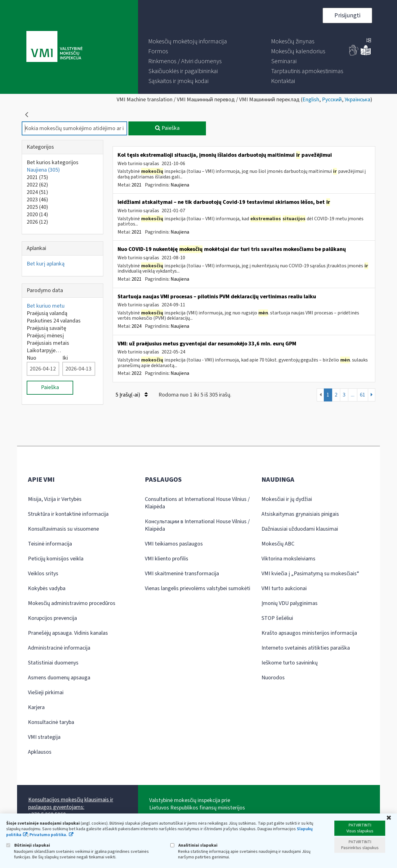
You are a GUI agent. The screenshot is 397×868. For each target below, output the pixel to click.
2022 (37, 185)
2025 (37, 207)
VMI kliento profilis (167, 559)
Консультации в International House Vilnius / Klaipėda (197, 525)
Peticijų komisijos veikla (56, 559)
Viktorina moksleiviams (288, 559)
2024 (37, 192)
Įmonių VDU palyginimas (290, 603)
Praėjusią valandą (47, 313)
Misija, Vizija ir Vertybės (55, 499)
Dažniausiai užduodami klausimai (300, 529)
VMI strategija (44, 737)
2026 (37, 222)
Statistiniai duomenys (53, 663)
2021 (37, 177)
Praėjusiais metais (48, 343)
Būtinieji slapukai (28, 845)
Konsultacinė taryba (51, 722)
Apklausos (40, 752)
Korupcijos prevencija (52, 618)
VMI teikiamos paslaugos (174, 544)
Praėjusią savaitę (46, 328)
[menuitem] (188, 42)
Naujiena (43, 170)
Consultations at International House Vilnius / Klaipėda (197, 503)
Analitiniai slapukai (194, 845)
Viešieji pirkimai (46, 693)
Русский (332, 100)
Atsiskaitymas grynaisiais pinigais (300, 514)
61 (363, 395)
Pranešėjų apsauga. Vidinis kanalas (68, 633)
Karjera (36, 707)
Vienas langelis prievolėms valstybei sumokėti (198, 588)
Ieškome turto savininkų (290, 663)
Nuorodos (273, 678)
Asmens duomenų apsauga (59, 678)
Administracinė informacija (59, 648)
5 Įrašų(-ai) (132, 395)
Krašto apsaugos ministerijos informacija (309, 633)
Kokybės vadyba (47, 588)
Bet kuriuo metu (46, 306)
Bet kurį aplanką (46, 264)
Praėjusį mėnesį (45, 336)
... (353, 395)
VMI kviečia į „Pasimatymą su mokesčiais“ (310, 574)
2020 (37, 215)
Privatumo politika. (48, 835)
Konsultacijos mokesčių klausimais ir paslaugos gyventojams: (71, 803)
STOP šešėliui (277, 618)
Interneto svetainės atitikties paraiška (306, 648)
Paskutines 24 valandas (54, 321)
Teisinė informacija (50, 544)
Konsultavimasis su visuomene (63, 529)
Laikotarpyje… (44, 351)
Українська (357, 100)
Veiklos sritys (43, 574)
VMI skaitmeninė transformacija (182, 574)
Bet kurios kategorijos (53, 162)
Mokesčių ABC (278, 544)
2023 (37, 200)
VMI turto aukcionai (284, 588)
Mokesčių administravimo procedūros (72, 603)
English (311, 100)
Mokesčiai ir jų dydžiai (287, 499)
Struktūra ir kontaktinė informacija (68, 514)
